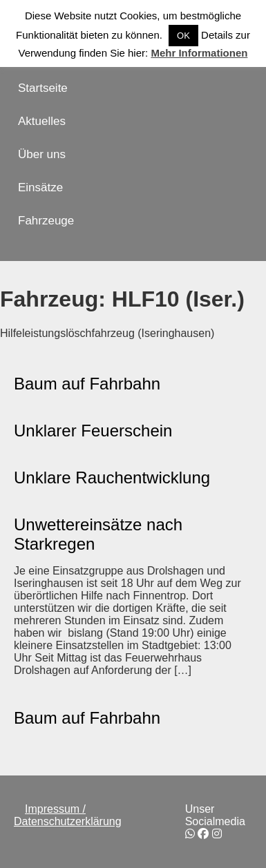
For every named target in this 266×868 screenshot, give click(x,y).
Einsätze (40, 187)
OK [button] (183, 36)
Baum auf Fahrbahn (87, 384)
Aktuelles (42, 121)
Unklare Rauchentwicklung (112, 478)
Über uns (42, 154)
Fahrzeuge (46, 221)
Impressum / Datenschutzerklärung (68, 815)
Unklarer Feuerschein (93, 431)
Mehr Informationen (199, 53)
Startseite (43, 88)
